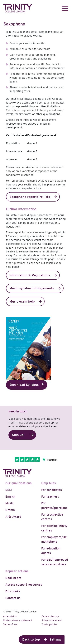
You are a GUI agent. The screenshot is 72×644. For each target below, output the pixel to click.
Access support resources (24, 585)
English (10, 497)
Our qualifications (19, 483)
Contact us (13, 598)
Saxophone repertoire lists (30, 197)
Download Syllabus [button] (24, 385)
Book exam (13, 578)
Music (9, 503)
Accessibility (10, 616)
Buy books (13, 591)
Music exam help (22, 302)
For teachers (50, 497)
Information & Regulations (30, 275)
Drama (10, 510)
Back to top (31, 640)
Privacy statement (52, 620)
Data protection (50, 616)
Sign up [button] (18, 435)
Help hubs (49, 483)
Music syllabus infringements (32, 288)
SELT (9, 490)
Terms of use (10, 624)
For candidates (52, 490)
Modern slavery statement (18, 620)
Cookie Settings (50, 640)
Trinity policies (49, 624)
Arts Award (13, 517)
